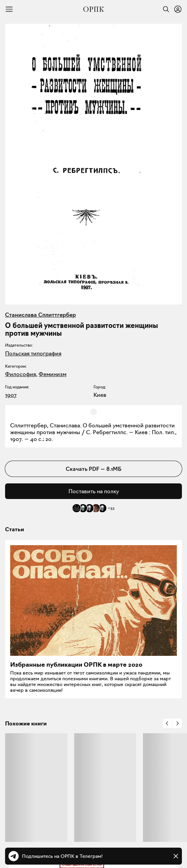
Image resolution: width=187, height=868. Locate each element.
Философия (20, 374)
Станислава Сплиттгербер (40, 315)
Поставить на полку (94, 491)
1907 (11, 395)
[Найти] (164, 9)
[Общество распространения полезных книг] (93, 9)
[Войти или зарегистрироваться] (178, 9)
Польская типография (33, 353)
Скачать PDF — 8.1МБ (93, 469)
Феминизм (53, 374)
